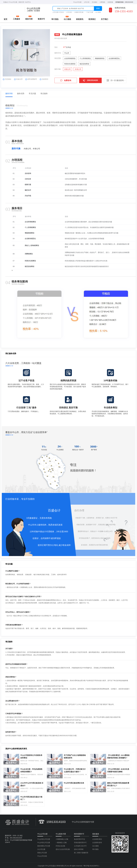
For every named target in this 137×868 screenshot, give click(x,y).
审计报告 (55, 19)
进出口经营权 (79, 848)
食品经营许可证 (80, 838)
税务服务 (96, 833)
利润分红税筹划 (70, 64)
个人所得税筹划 (85, 58)
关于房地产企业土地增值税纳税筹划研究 (76, 754)
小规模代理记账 (79, 12)
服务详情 (10, 94)
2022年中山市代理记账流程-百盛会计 (33, 782)
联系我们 (92, 19)
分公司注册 (41, 848)
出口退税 (98, 12)
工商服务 (17, 19)
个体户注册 (90, 12)
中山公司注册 (77, 2)
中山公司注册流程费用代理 (12, 10)
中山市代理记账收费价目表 (75, 782)
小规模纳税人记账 (62, 838)
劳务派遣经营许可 (80, 841)
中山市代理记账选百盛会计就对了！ (32, 796)
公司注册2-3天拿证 (58, 12)
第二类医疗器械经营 (81, 852)
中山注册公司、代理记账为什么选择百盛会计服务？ (76, 768)
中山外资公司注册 (44, 841)
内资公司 (67, 69)
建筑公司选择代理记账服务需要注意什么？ (119, 782)
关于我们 (104, 19)
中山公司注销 (42, 855)
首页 (6, 19)
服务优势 (22, 94)
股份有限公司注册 (44, 845)
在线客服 (110, 2)
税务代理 (29, 19)
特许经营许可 (79, 833)
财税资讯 (80, 19)
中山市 (67, 53)
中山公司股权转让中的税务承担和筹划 (32, 754)
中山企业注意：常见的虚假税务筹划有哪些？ (32, 768)
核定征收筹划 (84, 64)
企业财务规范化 (114, 58)
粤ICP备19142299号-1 (91, 865)
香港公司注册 (42, 852)
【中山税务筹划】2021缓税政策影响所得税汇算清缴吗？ (119, 754)
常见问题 (33, 94)
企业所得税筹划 (70, 58)
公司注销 (69, 12)
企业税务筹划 (97, 838)
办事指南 (102, 2)
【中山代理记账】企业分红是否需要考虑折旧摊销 (119, 768)
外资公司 (78, 69)
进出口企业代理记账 (63, 848)
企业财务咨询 (97, 841)
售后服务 (45, 94)
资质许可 (41, 19)
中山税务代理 (61, 833)
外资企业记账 (60, 845)
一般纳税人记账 (61, 841)
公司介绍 (87, 2)
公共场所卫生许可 (80, 845)
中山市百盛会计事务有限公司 (56, 865)
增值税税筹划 (100, 58)
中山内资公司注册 (44, 838)
